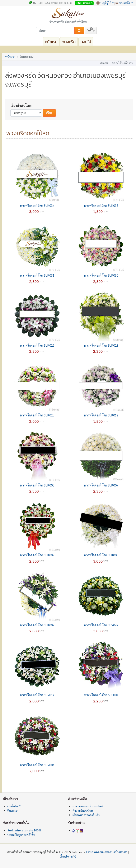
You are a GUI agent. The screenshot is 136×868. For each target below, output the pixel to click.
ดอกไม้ (86, 42)
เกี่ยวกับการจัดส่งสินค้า (86, 815)
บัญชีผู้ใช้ (106, 3)
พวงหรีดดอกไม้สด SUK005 (101, 555)
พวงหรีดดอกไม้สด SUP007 (101, 695)
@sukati (88, 3)
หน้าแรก (51, 42)
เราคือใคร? (14, 806)
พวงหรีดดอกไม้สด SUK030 (101, 275)
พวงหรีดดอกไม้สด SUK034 (37, 205)
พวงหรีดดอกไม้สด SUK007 (101, 485)
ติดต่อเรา (13, 811)
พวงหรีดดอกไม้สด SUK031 (37, 275)
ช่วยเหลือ (125, 3)
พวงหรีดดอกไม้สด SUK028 (37, 345)
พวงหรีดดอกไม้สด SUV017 (37, 695)
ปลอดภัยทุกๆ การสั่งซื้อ (21, 835)
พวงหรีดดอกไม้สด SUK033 (101, 205)
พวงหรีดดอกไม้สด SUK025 (37, 415)
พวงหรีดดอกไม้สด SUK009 (37, 555)
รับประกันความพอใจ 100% (24, 830)
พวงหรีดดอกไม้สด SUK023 (101, 345)
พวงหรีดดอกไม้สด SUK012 (101, 415)
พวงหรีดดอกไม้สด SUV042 (101, 625)
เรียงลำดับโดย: (21, 105)
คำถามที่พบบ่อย (83, 811)
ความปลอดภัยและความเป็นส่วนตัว (107, 852)
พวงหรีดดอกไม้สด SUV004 (37, 765)
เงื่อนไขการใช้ (68, 856)
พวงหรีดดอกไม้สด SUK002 (37, 625)
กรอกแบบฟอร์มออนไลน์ (88, 806)
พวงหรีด (69, 42)
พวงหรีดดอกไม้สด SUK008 (37, 485)
